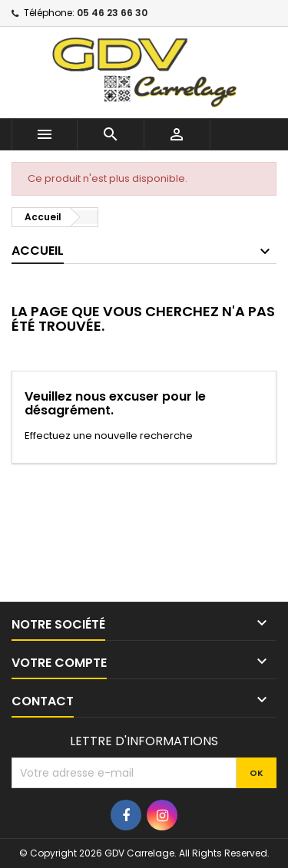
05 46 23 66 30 (112, 13)
